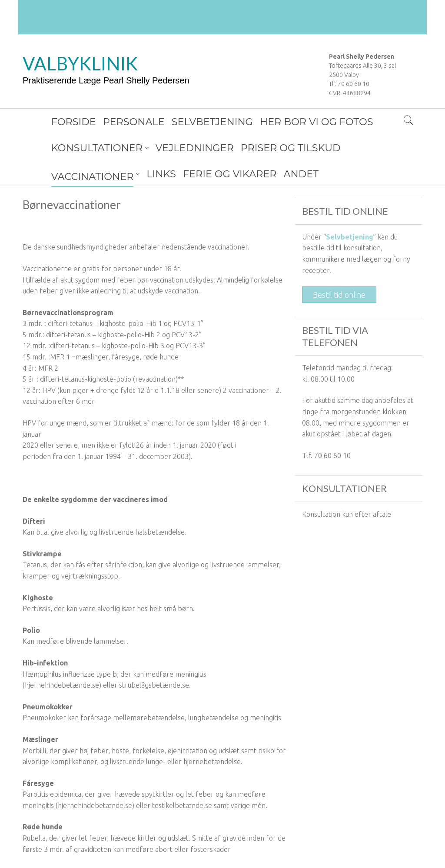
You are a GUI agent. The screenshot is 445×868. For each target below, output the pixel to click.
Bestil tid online (339, 269)
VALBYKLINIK (80, 63)
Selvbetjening (350, 211)
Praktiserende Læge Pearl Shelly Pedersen (106, 80)
